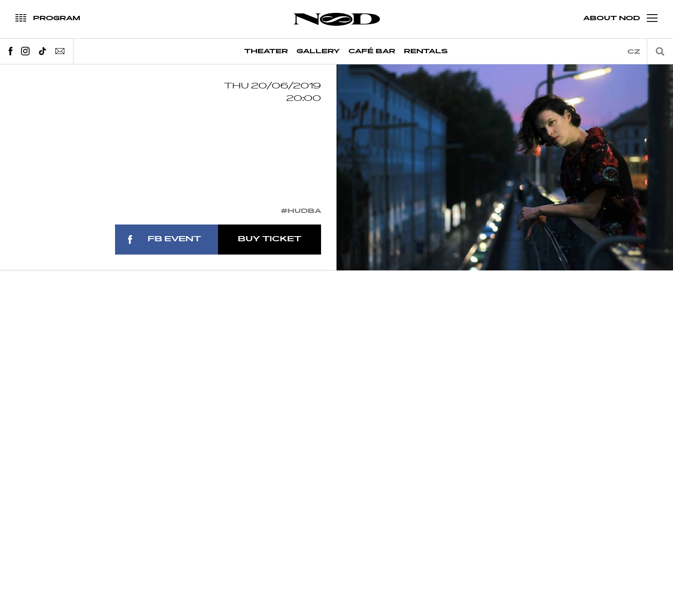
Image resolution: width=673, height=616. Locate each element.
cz (634, 52)
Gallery (318, 51)
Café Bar (372, 51)
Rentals (426, 51)
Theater (266, 51)
